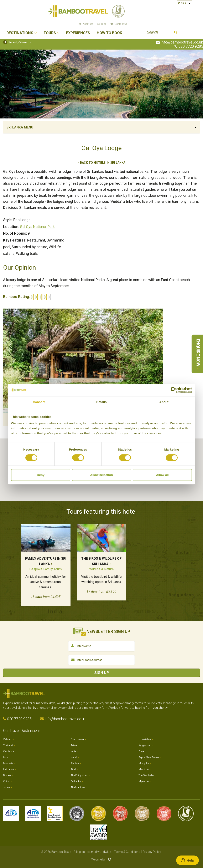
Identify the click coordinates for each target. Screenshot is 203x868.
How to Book (109, 33)
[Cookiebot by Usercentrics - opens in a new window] (174, 390)
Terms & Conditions (127, 852)
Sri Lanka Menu (20, 127)
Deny (41, 475)
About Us (88, 24)
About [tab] (164, 402)
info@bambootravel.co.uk (182, 42)
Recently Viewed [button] (16, 42)
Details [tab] (101, 402)
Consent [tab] (39, 402)
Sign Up (101, 673)
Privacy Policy (152, 852)
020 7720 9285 (191, 46)
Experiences (78, 33)
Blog (104, 24)
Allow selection (101, 475)
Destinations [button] (20, 33)
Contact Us (121, 24)
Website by (101, 859)
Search (176, 33)
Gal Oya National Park (37, 227)
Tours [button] (50, 33)
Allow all (162, 475)
